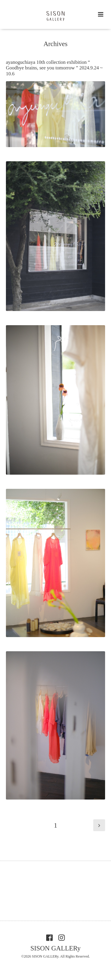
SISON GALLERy (56, 948)
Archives (55, 44)
